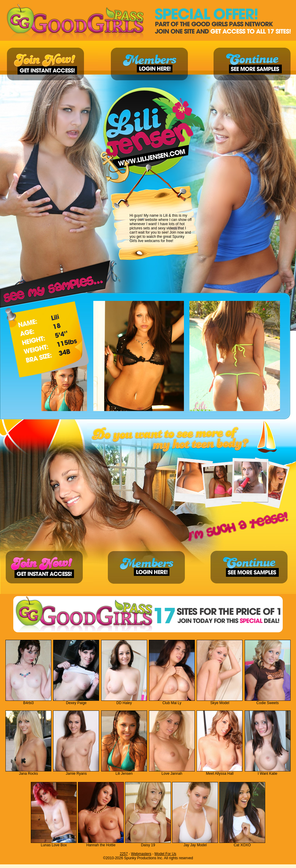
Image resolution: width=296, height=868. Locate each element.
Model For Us (166, 854)
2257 (124, 854)
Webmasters (141, 854)
